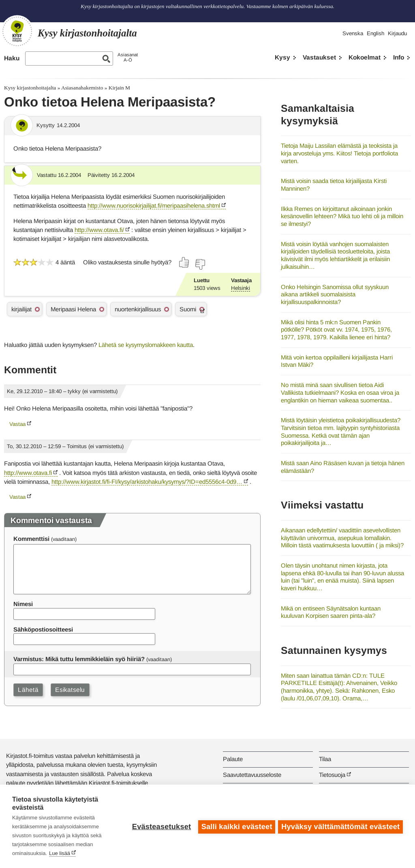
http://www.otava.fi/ (99, 230)
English (375, 33)
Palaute (233, 759)
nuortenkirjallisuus (138, 309)
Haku (12, 58)
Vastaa (17, 424)
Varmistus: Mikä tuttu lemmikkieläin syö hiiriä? (79, 659)
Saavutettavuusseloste (252, 775)
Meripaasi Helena (73, 309)
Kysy (282, 57)
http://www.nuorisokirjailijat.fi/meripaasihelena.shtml (154, 205)
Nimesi (23, 604)
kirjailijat (21, 309)
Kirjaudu (397, 33)
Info (399, 57)
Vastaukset (319, 57)
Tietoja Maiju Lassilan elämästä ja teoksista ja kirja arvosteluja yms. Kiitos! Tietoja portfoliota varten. (339, 153)
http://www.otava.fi (28, 473)
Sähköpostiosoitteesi (43, 629)
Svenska (353, 33)
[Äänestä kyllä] (184, 262)
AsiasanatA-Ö (128, 57)
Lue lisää (60, 853)
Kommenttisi (31, 539)
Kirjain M (119, 88)
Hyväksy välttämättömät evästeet (340, 826)
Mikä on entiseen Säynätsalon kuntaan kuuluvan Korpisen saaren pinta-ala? (331, 612)
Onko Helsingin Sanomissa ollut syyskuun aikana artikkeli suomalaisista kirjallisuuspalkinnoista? (335, 294)
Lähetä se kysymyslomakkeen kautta (146, 345)
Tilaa (325, 759)
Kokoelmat (365, 57)
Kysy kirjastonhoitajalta (30, 88)
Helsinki (241, 288)
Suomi (188, 309)
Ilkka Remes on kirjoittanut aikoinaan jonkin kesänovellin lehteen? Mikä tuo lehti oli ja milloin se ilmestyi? (342, 216)
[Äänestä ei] (200, 264)
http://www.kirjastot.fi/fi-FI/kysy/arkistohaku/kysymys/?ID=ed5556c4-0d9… (147, 482)
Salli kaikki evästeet (236, 826)
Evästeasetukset (160, 826)
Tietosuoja (332, 775)
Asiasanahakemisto (82, 88)
